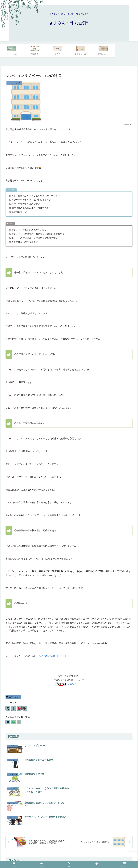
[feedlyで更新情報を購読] (13, 722)
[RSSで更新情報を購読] (19, 722)
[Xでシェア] (8, 708)
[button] (25, 708)
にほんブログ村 (69, 684)
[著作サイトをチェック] (8, 722)
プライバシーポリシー (69, 859)
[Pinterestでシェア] (19, 708)
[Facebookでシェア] (14, 708)
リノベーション (13, 697)
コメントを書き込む (69, 827)
